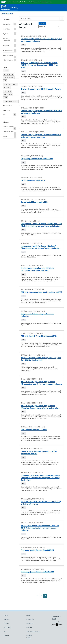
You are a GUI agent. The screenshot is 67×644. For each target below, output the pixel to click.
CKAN (54, 619)
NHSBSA (7, 88)
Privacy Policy (30, 619)
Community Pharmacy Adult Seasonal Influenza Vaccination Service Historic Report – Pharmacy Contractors (41, 478)
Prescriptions (8, 94)
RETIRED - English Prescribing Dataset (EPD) (39, 336)
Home (4, 14)
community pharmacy (11, 101)
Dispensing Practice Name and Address (37, 159)
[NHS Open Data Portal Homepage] (10, 7)
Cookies (6, 635)
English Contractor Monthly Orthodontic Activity (41, 89)
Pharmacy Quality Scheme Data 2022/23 (37, 572)
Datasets (10, 14)
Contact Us (30, 623)
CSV (23, 45)
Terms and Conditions (33, 631)
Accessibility (8, 627)
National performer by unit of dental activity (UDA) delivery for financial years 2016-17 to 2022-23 (39, 65)
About (28, 615)
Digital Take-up (9, 77)
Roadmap (29, 627)
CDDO (6, 71)
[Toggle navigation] (64, 8)
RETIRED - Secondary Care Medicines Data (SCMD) (41, 292)
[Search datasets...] (39, 19)
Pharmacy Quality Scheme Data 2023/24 (37, 550)
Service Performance (10, 84)
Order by (42, 24)
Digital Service (8, 74)
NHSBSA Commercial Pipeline (33, 180)
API (5, 631)
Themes (6, 623)
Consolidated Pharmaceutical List (35, 202)
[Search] (62, 19)
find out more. (47, 2)
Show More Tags (7, 106)
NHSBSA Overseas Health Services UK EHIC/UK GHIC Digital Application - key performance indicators (40, 528)
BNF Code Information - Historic (34, 430)
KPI (5, 81)
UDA (6, 98)
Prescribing (7, 91)
